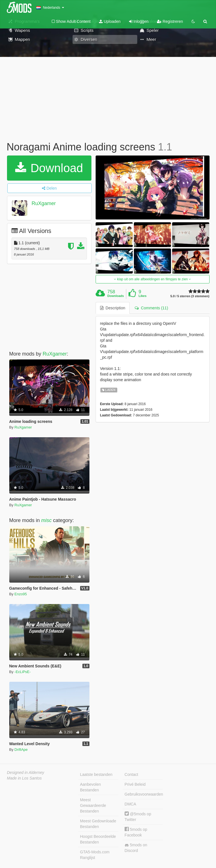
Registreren (170, 21)
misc (47, 520)
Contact (131, 774)
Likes (143, 296)
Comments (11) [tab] (151, 308)
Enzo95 (21, 594)
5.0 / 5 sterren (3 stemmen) (190, 296)
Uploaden (110, 21)
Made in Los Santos (24, 778)
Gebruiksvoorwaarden (144, 794)
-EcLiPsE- (22, 672)
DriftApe (21, 750)
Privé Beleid (135, 784)
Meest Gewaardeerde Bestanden (93, 805)
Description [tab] (113, 308)
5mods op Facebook (136, 832)
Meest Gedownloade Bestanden (98, 824)
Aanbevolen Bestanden (91, 787)
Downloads (116, 296)
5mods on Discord (136, 848)
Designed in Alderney (26, 772)
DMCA (130, 804)
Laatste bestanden (96, 774)
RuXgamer (44, 203)
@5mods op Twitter (138, 817)
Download (49, 168)
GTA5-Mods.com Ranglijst (95, 855)
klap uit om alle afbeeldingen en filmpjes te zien (152, 279)
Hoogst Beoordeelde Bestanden (98, 839)
